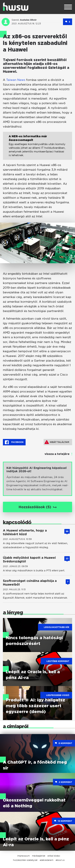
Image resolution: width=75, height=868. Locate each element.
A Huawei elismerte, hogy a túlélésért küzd (25, 532)
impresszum (23, 856)
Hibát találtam (57, 442)
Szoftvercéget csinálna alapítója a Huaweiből (30, 583)
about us (60, 860)
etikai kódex (54, 856)
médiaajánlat (39, 856)
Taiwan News (16, 80)
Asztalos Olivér (28, 20)
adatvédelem (47, 860)
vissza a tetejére (57, 454)
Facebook (14, 442)
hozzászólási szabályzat (25, 860)
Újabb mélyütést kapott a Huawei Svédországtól (29, 559)
